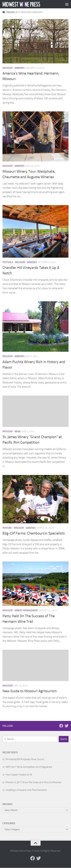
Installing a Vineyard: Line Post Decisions (26, 790)
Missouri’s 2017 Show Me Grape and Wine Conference (33, 782)
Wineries (20, 68)
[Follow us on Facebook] (61, 726)
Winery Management (26, 610)
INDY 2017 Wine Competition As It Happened (29, 767)
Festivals (8, 262)
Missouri (8, 68)
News (18, 431)
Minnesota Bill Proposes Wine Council (25, 759)
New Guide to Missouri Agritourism (30, 691)
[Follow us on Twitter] (67, 726)
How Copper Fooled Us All (19, 775)
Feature (7, 528)
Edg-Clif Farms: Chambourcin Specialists (34, 533)
